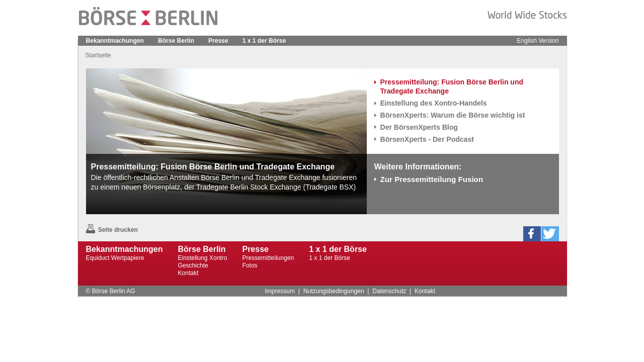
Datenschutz (389, 291)
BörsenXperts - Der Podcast (427, 139)
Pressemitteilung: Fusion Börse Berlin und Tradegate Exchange (452, 86)
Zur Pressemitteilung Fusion (432, 179)
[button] (532, 234)
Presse (218, 41)
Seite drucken (112, 230)
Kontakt (188, 273)
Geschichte (193, 265)
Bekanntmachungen (115, 41)
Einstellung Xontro (202, 258)
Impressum (280, 291)
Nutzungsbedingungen (334, 291)
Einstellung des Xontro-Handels (434, 103)
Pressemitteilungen (268, 258)
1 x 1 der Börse (264, 41)
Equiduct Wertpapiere (115, 258)
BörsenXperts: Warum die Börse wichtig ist (453, 115)
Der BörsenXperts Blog (419, 127)
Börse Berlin (176, 41)
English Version (538, 41)
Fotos (250, 265)
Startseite (98, 55)
